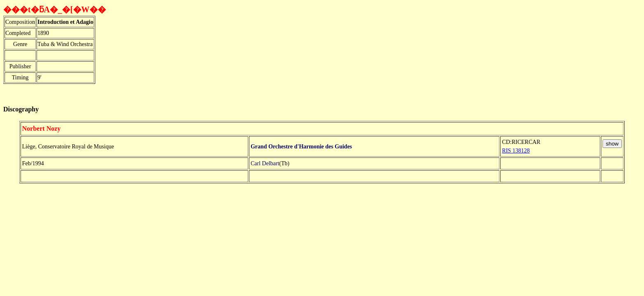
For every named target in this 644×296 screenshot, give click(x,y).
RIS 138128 (516, 151)
